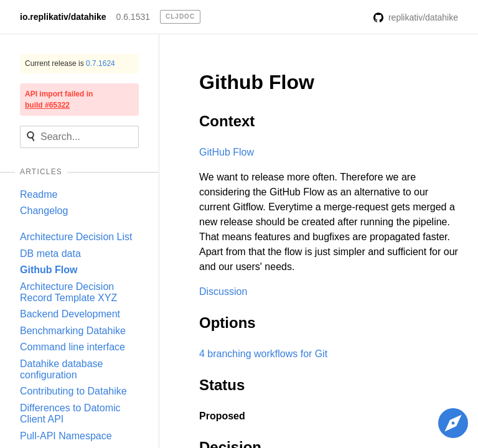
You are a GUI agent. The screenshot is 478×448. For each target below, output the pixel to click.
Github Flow (49, 270)
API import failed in (59, 100)
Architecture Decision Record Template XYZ (68, 292)
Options (227, 323)
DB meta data (50, 254)
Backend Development (70, 314)
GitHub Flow (227, 152)
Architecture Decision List (76, 237)
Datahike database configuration (61, 369)
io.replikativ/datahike (63, 17)
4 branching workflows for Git (263, 354)
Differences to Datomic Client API (70, 413)
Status (222, 385)
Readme (39, 194)
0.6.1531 (134, 17)
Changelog (44, 211)
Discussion (223, 292)
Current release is (70, 63)
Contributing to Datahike (73, 391)
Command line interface (73, 347)
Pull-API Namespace (66, 436)
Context (227, 121)
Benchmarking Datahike (73, 331)
